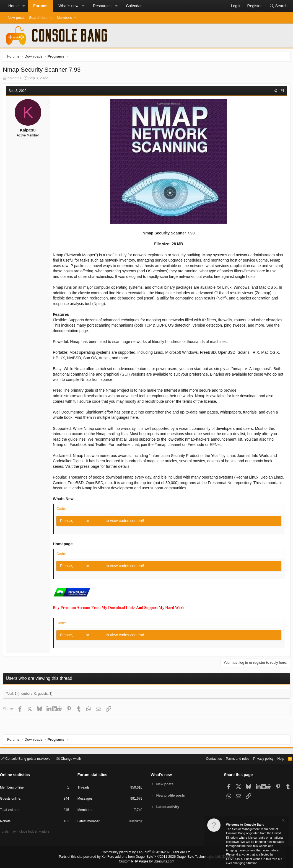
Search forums (41, 18)
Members (64, 18)
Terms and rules (231, 758)
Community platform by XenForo (147, 853)
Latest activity (169, 807)
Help (277, 758)
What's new (68, 6)
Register (99, 522)
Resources (102, 6)
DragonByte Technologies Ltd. (194, 857)
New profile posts (172, 795)
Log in (81, 522)
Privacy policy (259, 758)
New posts (16, 18)
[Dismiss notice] (283, 821)
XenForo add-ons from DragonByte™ (130, 857)
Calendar (134, 6)
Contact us (205, 758)
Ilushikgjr (135, 822)
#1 (281, 92)
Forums (40, 6)
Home (13, 6)
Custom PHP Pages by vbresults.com (146, 862)
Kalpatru (15, 79)
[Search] (278, 6)
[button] (24, 6)
